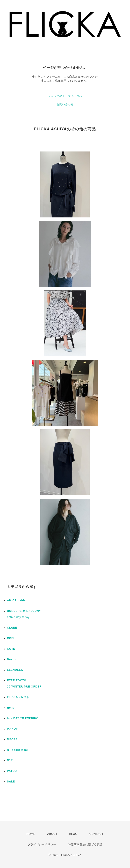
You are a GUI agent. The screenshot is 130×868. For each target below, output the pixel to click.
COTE (11, 649)
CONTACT (96, 834)
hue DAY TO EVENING (23, 718)
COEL (11, 638)
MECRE (12, 739)
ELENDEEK (15, 670)
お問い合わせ (65, 104)
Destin (12, 659)
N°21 (10, 760)
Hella (11, 708)
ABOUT (52, 834)
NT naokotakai (17, 750)
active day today (18, 617)
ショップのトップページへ (65, 96)
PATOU (12, 771)
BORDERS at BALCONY (24, 611)
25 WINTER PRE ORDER (24, 687)
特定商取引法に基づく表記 (85, 844)
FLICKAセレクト (18, 697)
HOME (31, 834)
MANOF (12, 729)
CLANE (12, 628)
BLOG (73, 834)
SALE (11, 782)
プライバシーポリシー (42, 844)
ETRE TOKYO (17, 680)
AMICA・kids (16, 600)
